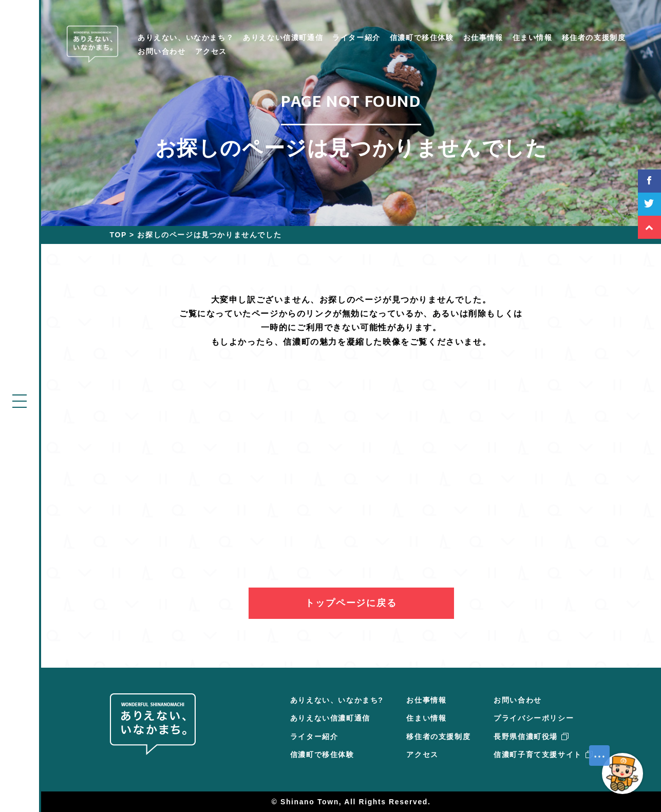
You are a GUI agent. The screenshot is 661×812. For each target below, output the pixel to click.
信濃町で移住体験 (422, 37)
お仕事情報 (483, 37)
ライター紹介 (356, 37)
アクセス (211, 51)
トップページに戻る (351, 603)
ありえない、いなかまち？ (186, 37)
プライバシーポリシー (534, 718)
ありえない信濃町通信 (283, 37)
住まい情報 (533, 37)
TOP (118, 235)
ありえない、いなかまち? (337, 700)
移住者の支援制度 (594, 37)
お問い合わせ (162, 51)
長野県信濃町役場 (531, 737)
